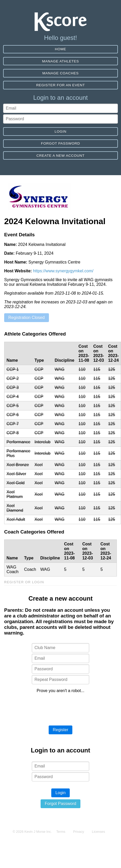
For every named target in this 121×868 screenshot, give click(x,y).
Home (61, 49)
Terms (61, 832)
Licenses (98, 832)
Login (61, 131)
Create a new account (60, 156)
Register (61, 730)
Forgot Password (60, 143)
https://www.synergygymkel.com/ (63, 271)
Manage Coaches (60, 73)
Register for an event (60, 85)
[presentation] (61, 707)
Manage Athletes (60, 61)
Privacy (79, 832)
